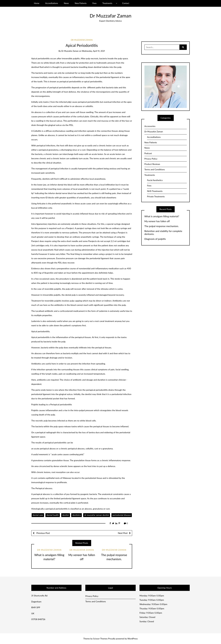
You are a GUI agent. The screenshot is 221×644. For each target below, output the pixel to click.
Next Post (123, 533)
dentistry (77, 515)
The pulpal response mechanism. (162, 226)
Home (37, 3)
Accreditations (52, 3)
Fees (94, 3)
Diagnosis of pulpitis (155, 239)
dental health (53, 515)
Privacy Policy (151, 159)
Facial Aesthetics (155, 180)
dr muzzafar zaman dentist (97, 515)
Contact (126, 3)
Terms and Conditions (155, 169)
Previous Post (43, 533)
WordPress (133, 639)
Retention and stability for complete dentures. (163, 233)
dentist (66, 515)
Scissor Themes (100, 639)
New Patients (81, 3)
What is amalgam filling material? (162, 216)
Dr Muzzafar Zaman (110, 16)
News (66, 3)
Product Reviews (152, 164)
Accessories (150, 126)
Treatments (107, 3)
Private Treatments (156, 196)
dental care (38, 515)
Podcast (148, 153)
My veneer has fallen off (157, 221)
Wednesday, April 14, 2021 (93, 51)
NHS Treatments (155, 191)
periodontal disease (122, 515)
